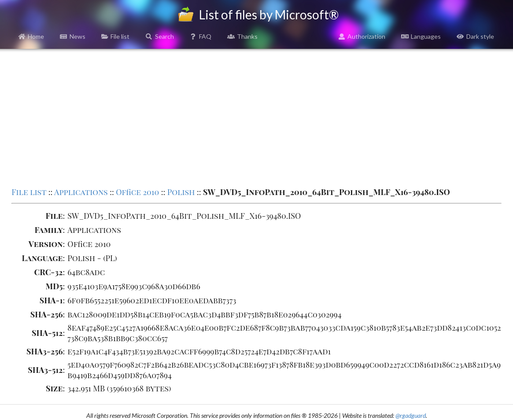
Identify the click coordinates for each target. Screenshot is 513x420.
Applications (81, 192)
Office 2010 (137, 192)
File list (116, 36)
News (73, 36)
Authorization (362, 36)
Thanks (242, 36)
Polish (181, 192)
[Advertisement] (256, 117)
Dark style (475, 36)
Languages (421, 36)
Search (160, 36)
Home (31, 36)
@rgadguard (411, 415)
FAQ (201, 36)
